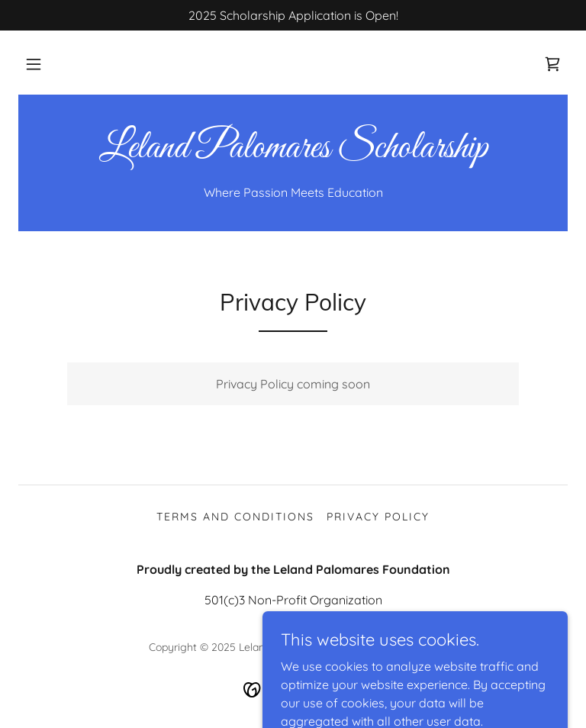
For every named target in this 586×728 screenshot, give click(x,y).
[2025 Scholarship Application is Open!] (293, 15)
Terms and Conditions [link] (235, 517)
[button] (34, 64)
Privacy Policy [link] (378, 517)
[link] (552, 64)
